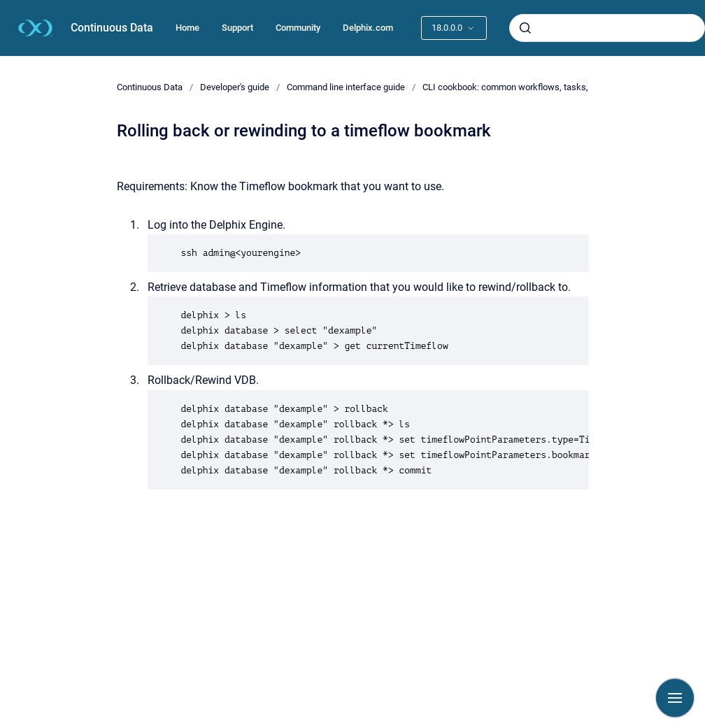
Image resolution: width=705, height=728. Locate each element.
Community (298, 28)
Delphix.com (368, 28)
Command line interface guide (346, 87)
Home (187, 28)
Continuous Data (112, 28)
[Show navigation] (675, 698)
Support (237, 28)
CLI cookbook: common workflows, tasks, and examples (534, 87)
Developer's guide (235, 87)
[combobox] (607, 28)
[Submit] (525, 28)
